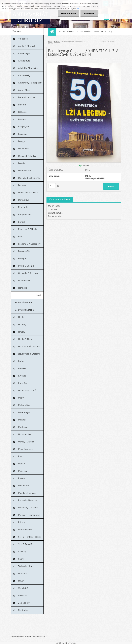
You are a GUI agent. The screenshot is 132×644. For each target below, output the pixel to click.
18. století (23, 39)
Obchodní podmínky (84, 31)
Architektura (24, 61)
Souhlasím (89, 14)
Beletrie (22, 105)
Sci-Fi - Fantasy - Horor (30, 537)
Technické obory (26, 566)
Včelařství (23, 588)
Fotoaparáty (24, 251)
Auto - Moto (24, 90)
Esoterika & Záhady (28, 229)
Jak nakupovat (69, 31)
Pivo (20, 456)
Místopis (22, 420)
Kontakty (109, 31)
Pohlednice (24, 486)
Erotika (22, 222)
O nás (59, 31)
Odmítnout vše (69, 14)
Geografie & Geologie (28, 273)
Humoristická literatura (29, 346)
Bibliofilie (23, 112)
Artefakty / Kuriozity (28, 68)
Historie (38, 295)
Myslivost (23, 427)
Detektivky (23, 149)
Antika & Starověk (27, 46)
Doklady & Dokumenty (29, 178)
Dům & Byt (23, 200)
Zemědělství (24, 603)
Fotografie (23, 258)
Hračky (22, 332)
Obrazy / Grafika (26, 442)
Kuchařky (23, 383)
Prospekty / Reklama (28, 508)
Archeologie (24, 53)
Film (20, 236)
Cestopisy (23, 119)
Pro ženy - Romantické (29, 515)
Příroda (22, 522)
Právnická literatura (28, 500)
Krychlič (22, 376)
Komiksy (22, 368)
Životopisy (23, 610)
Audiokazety (24, 75)
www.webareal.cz (41, 636)
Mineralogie (24, 412)
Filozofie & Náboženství (30, 244)
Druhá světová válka (28, 192)
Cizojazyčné (24, 127)
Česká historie (25, 302)
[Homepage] (53, 31)
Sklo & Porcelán (26, 544)
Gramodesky (24, 280)
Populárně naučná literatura (27, 494)
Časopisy (23, 134)
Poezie (21, 478)
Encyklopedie (25, 214)
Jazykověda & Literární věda (29, 355)
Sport (21, 559)
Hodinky (22, 324)
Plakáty (22, 464)
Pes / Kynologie (26, 449)
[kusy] (52, 186)
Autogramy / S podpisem (30, 83)
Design (22, 141)
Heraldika (23, 288)
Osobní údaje (98, 31)
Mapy (21, 398)
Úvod (50, 42)
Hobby (21, 317)
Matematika (24, 405)
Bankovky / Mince (27, 97)
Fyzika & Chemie (26, 266)
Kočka (21, 361)
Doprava (22, 185)
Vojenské (23, 595)
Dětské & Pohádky (27, 156)
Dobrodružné (24, 171)
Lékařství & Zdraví (27, 390)
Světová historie (26, 310)
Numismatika (25, 434)
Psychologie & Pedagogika (25, 531)
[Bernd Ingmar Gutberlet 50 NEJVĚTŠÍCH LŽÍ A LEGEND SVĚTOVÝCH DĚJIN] (84, 64)
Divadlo (22, 163)
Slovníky (22, 551)
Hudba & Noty (25, 339)
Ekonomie (23, 207)
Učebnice (23, 573)
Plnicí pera (23, 471)
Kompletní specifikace (60, 199)
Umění (21, 581)
